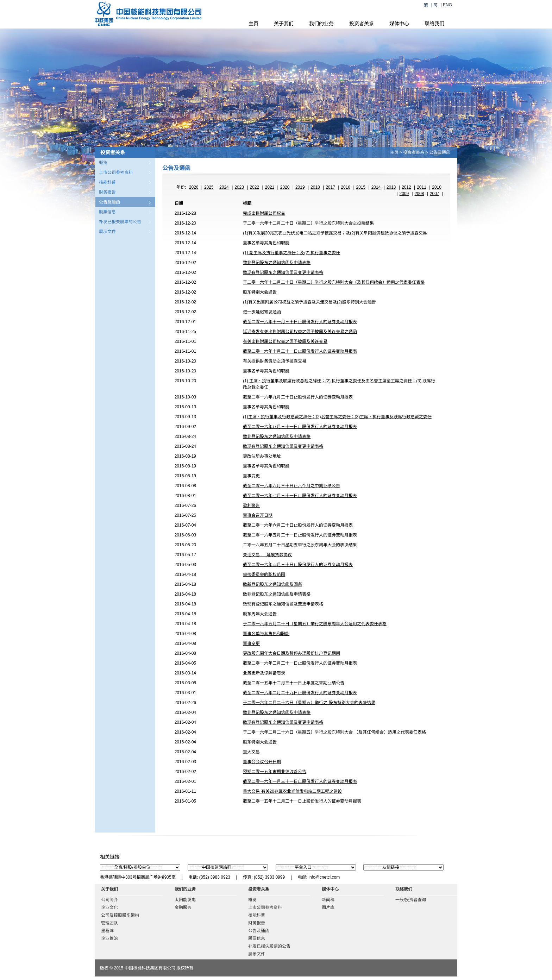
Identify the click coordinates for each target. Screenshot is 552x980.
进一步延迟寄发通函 (262, 312)
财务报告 (107, 192)
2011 (422, 187)
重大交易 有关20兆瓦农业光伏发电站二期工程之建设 (292, 791)
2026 (194, 187)
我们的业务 (321, 24)
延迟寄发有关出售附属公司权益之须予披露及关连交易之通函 (300, 332)
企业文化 (109, 907)
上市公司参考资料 (116, 172)
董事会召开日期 (258, 515)
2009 (404, 194)
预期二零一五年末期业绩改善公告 (275, 772)
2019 (300, 187)
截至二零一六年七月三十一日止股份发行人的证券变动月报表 (300, 496)
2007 (435, 194)
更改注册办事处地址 (262, 456)
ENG (447, 5)
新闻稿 (328, 900)
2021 (270, 187)
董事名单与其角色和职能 (266, 243)
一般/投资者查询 (411, 900)
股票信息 (107, 212)
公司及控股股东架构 (120, 915)
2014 (376, 187)
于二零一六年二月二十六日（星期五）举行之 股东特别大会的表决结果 (309, 703)
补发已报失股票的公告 (120, 222)
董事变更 (251, 476)
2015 (361, 187)
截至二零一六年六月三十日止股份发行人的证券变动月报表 (298, 525)
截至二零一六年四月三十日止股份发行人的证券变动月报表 (298, 565)
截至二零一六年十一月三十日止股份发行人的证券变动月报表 (300, 322)
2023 (239, 187)
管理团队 (109, 923)
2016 (346, 187)
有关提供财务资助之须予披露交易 (275, 361)
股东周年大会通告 (260, 614)
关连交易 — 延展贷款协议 (267, 555)
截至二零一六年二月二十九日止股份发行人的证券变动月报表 (300, 693)
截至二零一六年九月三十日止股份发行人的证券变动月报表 (298, 397)
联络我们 (434, 24)
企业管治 (109, 938)
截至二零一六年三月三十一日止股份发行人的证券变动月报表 (300, 663)
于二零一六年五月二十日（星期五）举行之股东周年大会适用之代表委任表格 (315, 624)
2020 (285, 187)
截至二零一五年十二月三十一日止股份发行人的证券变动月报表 (302, 801)
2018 (315, 187)
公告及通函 (109, 202)
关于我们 (284, 24)
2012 (406, 187)
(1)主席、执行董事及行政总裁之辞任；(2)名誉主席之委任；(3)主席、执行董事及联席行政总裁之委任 (337, 417)
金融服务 (183, 907)
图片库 (328, 907)
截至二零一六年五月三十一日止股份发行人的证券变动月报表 (300, 535)
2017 (330, 187)
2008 (419, 194)
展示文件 (107, 232)
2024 (224, 187)
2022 (254, 187)
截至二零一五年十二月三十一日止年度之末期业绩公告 (294, 683)
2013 (391, 187)
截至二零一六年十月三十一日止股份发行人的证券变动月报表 (300, 351)
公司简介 (109, 900)
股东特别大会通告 (260, 292)
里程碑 (107, 931)
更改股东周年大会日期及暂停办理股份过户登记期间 (291, 653)
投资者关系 (362, 24)
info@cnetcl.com (324, 877)
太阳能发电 (185, 900)
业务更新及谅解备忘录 (264, 673)
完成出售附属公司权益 (264, 213)
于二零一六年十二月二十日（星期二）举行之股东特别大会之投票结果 (308, 223)
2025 (209, 187)
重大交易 (251, 752)
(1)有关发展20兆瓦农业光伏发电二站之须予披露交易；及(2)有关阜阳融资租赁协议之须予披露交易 (335, 233)
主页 (253, 24)
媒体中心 (399, 24)
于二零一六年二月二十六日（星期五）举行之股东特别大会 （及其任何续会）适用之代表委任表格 (334, 732)
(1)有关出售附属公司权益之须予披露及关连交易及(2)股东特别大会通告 (309, 302)
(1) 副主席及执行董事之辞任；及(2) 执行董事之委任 (291, 253)
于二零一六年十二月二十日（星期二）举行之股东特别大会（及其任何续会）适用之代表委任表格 (334, 282)
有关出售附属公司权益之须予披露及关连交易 (285, 341)
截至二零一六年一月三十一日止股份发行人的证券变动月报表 (300, 781)
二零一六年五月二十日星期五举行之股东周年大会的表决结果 (300, 545)
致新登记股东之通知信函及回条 (272, 584)
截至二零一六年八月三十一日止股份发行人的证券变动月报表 (300, 427)
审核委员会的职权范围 (264, 574)
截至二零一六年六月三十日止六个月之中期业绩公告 (291, 486)
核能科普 (107, 182)
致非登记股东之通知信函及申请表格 (277, 263)
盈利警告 (251, 505)
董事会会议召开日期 (262, 762)
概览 (103, 163)
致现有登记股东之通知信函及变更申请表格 (283, 272)
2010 (437, 187)
